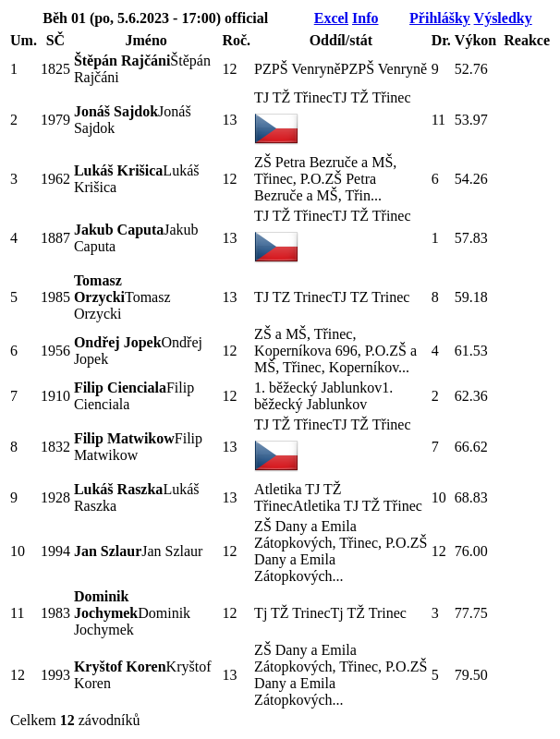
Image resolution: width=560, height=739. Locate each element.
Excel (331, 18)
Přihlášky (440, 18)
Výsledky (503, 18)
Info (365, 18)
